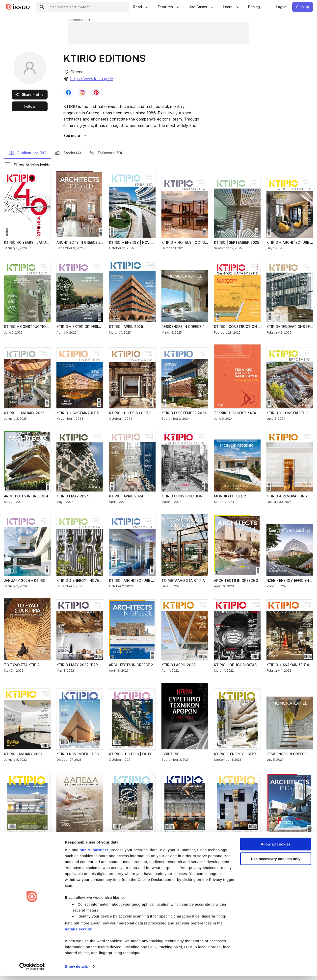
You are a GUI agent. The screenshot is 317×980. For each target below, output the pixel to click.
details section (79, 933)
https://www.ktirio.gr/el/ (92, 79)
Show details (76, 970)
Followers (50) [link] (106, 153)
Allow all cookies (276, 848)
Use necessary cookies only (276, 863)
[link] (254, 7)
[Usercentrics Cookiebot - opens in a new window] (32, 970)
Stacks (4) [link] (68, 153)
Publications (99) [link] (27, 153)
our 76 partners (94, 854)
